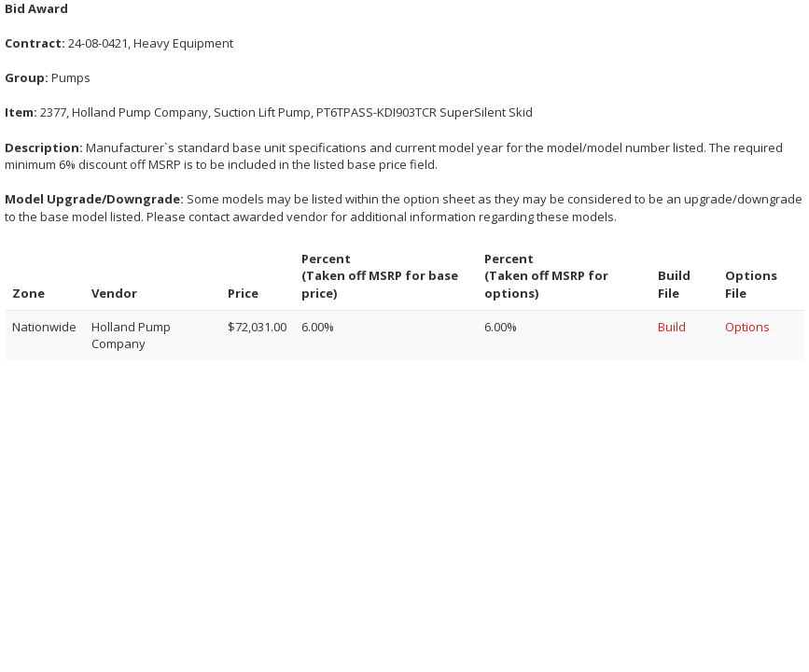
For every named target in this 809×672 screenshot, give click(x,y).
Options (747, 327)
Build (672, 327)
